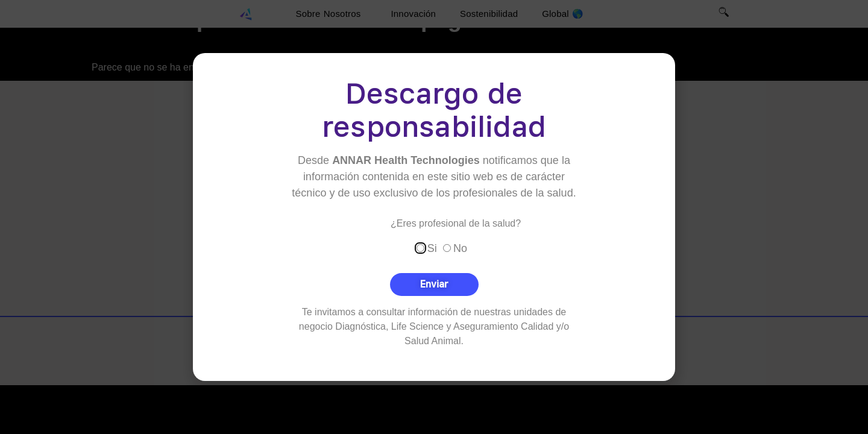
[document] (434, 217)
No (460, 248)
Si (432, 248)
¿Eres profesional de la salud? (456, 223)
